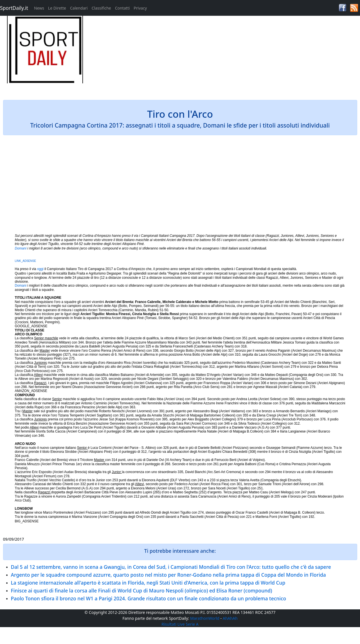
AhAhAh (230, 618)
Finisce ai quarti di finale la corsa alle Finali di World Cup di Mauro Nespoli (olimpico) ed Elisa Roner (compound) (142, 590)
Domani (21, 248)
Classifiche (101, 8)
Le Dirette (57, 8)
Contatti (122, 8)
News (39, 8)
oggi (40, 269)
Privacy (140, 8)
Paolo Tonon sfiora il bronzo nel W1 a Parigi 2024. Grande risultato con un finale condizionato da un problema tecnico (149, 598)
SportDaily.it (14, 8)
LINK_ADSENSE (26, 261)
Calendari (79, 8)
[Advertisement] (225, 55)
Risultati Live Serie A (180, 624)
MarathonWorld (205, 618)
